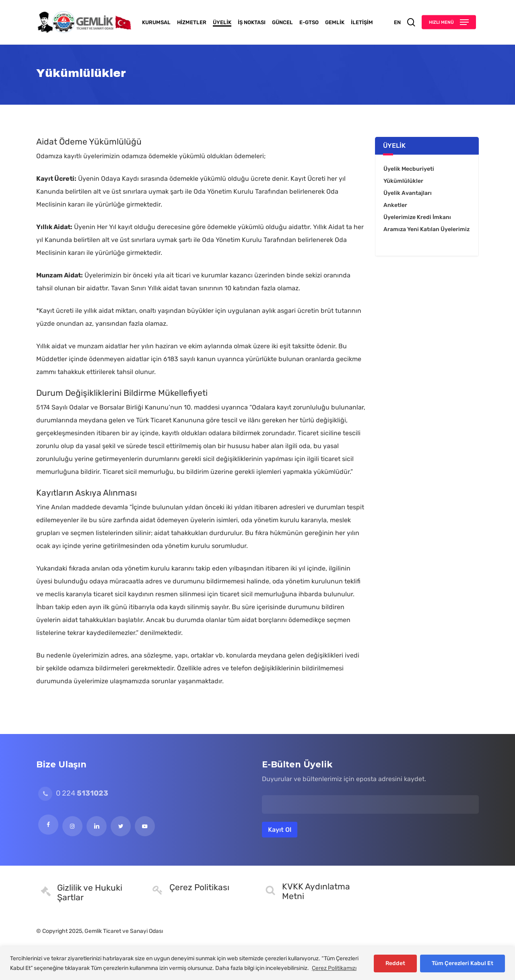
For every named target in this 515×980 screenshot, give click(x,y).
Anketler (395, 205)
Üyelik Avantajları (408, 193)
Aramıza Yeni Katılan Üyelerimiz (426, 229)
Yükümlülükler (403, 181)
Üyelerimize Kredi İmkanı (417, 217)
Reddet (395, 963)
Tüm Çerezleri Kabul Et (462, 963)
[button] (449, 22)
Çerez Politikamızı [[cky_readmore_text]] (334, 968)
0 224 (73, 793)
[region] (257, 963)
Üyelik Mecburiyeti (409, 169)
